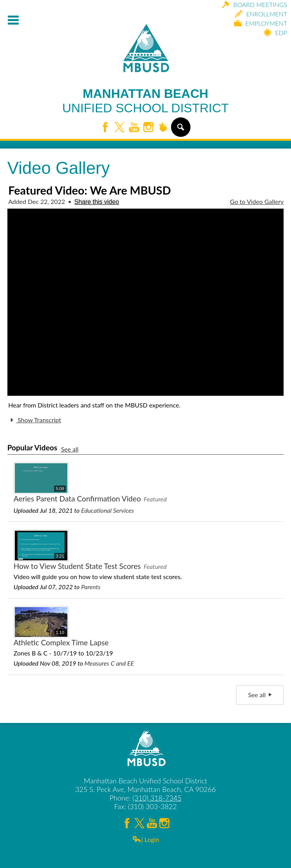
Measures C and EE (109, 663)
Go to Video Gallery (257, 201)
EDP (275, 33)
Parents (91, 587)
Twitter (120, 128)
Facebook (105, 128)
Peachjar (163, 128)
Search (180, 130)
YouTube (134, 128)
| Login (146, 839)
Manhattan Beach (145, 101)
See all (70, 449)
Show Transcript (34, 420)
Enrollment (261, 14)
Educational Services (108, 510)
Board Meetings (255, 4)
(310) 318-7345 (157, 798)
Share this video (97, 202)
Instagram (148, 128)
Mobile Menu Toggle (13, 20)
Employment (261, 23)
